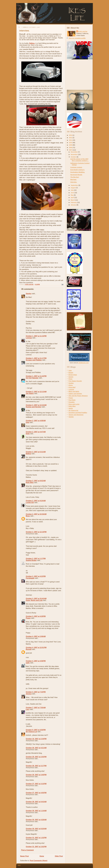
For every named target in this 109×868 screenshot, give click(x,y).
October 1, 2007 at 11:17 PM (36, 358)
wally (28, 663)
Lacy (28, 709)
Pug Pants (72, 400)
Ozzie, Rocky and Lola (34, 600)
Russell (29, 649)
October (74, 157)
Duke (28, 434)
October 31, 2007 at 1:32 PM (36, 838)
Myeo (28, 516)
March (73, 200)
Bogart (71, 373)
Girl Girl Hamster (32, 378)
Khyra (71, 385)
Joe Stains (30, 393)
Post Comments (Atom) (39, 861)
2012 (71, 138)
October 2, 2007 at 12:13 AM (36, 392)
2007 (71, 150)
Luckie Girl (30, 503)
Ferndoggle (30, 578)
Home (42, 856)
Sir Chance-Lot (31, 732)
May (72, 195)
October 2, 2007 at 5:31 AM (36, 452)
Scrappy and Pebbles (34, 360)
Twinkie (71, 417)
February (74, 202)
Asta (70, 370)
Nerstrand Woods (76, 175)
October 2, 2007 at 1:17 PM (36, 559)
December (74, 152)
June (73, 193)
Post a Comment (28, 850)
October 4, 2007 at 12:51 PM (36, 648)
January (74, 205)
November (74, 154)
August (73, 188)
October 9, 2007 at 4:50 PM (36, 730)
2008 (71, 148)
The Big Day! (75, 177)
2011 (71, 140)
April (73, 198)
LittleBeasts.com (83, 363)
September (75, 185)
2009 (71, 145)
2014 (71, 135)
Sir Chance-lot (73, 410)
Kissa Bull (72, 387)
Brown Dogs (73, 375)
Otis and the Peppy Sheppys (78, 396)
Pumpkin (72, 402)
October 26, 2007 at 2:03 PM (36, 757)
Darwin (71, 377)
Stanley (29, 294)
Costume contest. (76, 167)
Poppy (28, 618)
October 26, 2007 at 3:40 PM (36, 775)
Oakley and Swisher (75, 394)
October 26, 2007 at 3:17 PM (36, 766)
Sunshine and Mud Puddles (78, 413)
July (72, 190)
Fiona (70, 379)
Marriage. (74, 180)
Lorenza (29, 338)
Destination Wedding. (78, 172)
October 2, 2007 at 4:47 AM (36, 432)
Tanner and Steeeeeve (76, 415)
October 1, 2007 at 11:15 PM (36, 336)
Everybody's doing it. (78, 170)
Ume (28, 422)
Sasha (71, 408)
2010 (71, 143)
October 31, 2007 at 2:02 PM (36, 847)
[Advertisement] (80, 75)
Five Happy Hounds (75, 381)
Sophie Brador (31, 560)
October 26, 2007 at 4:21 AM (36, 748)
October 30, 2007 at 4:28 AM (36, 820)
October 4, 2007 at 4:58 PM (36, 661)
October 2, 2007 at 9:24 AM (36, 501)
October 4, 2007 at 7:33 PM (36, 692)
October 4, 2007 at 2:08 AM (36, 636)
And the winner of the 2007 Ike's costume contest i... (80, 160)
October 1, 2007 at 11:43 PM (36, 376)
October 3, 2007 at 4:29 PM (36, 616)
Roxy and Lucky (74, 404)
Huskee (71, 383)
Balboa (32, 43)
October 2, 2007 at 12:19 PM (36, 532)
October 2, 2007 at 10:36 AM (36, 514)
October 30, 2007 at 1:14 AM (36, 811)
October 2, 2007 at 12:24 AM (36, 405)
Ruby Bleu (30, 483)
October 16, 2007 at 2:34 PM (36, 739)
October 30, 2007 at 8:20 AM (36, 829)
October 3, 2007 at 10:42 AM (36, 599)
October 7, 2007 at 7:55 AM (36, 708)
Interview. (74, 182)
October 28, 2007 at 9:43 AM (36, 802)
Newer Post (24, 856)
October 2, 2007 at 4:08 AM (36, 421)
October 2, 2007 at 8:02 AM (36, 481)
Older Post (59, 856)
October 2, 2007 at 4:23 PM (36, 576)
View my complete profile (77, 38)
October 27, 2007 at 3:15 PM (36, 784)
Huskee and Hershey (34, 407)
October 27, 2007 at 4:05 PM (36, 793)
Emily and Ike (83, 32)
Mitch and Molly (74, 391)
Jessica (29, 694)
